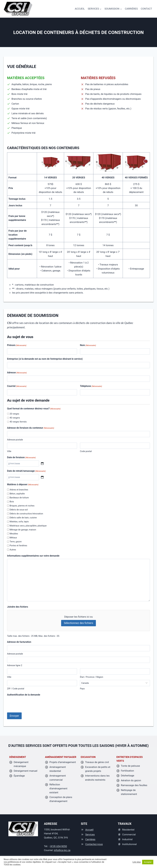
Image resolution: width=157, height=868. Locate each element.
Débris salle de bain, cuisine (23, 518)
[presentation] (29, 703)
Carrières (131, 9)
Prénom (17, 345)
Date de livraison (21, 458)
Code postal (86, 451)
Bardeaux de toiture (19, 498)
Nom (88, 345)
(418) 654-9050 (58, 846)
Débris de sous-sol (19, 510)
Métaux (13, 538)
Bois (12, 502)
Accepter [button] (148, 862)
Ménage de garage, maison (23, 530)
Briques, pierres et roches (22, 506)
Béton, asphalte (17, 494)
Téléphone (91, 386)
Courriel (17, 386)
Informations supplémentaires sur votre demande (33, 556)
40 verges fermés (18, 422)
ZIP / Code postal (16, 689)
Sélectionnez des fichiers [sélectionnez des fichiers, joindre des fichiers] (78, 623)
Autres (13, 550)
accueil (80, 9)
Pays (82, 689)
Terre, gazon (16, 542)
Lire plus (137, 862)
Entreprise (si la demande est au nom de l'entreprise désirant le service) (45, 359)
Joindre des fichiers (18, 607)
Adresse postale (15, 440)
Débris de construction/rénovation (26, 514)
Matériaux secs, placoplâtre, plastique (28, 526)
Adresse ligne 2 (15, 665)
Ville (9, 451)
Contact (146, 9)
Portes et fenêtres (18, 546)
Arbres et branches (19, 490)
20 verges (14, 414)
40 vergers (15, 418)
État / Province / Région (92, 677)
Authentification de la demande (24, 695)
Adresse (17, 373)
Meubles (14, 534)
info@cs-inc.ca (62, 850)
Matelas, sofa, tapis (19, 522)
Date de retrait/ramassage (26, 471)
